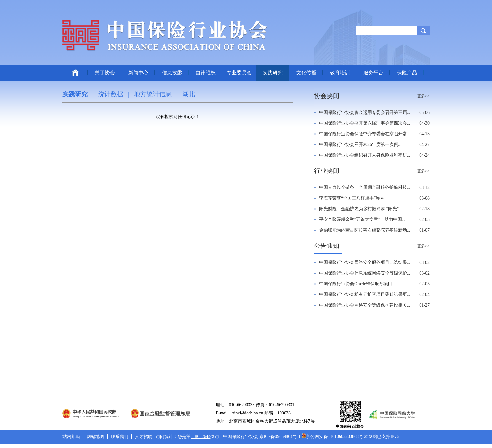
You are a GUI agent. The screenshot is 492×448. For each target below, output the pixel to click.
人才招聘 (144, 437)
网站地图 (95, 437)
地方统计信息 (153, 94)
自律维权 (206, 73)
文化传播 (306, 73)
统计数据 (111, 94)
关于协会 (105, 73)
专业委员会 (239, 73)
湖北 (189, 94)
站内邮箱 (71, 437)
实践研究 (273, 73)
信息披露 (172, 73)
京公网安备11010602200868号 (332, 437)
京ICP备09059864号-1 (280, 437)
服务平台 (373, 73)
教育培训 (340, 73)
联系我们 (120, 437)
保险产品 (407, 73)
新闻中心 (138, 73)
